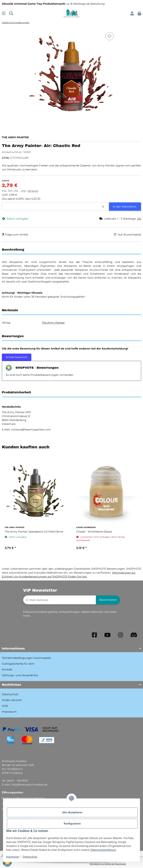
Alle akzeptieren (72, 812)
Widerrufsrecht (12, 700)
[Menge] (56, 207)
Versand (33, 191)
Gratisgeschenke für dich (18, 664)
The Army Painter (53, 323)
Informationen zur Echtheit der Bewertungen (108, 864)
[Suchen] (11, 14)
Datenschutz (30, 857)
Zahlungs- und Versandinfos (20, 675)
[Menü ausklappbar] (4, 14)
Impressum (13, 857)
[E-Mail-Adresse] (60, 600)
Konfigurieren (72, 824)
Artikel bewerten (17, 357)
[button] (132, 14)
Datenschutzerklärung (103, 850)
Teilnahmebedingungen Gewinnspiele (26, 658)
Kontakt (7, 669)
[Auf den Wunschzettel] (109, 36)
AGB (5, 706)
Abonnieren (108, 600)
